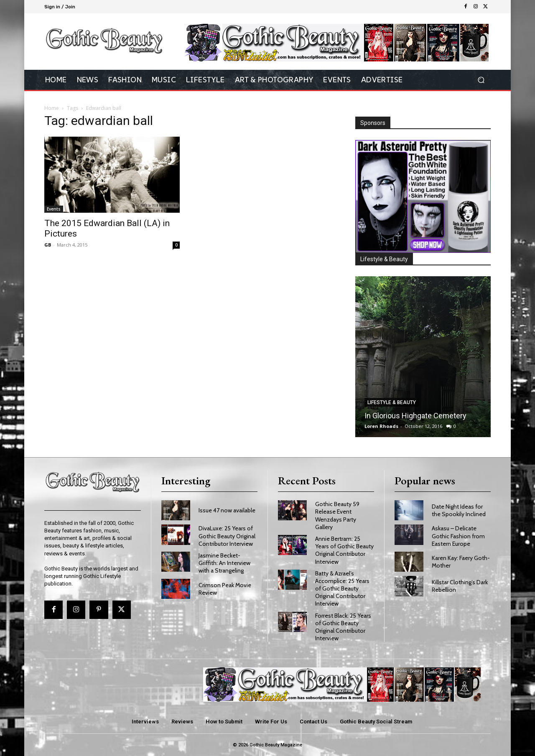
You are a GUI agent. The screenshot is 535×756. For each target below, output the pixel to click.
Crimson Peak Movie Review (225, 589)
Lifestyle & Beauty (392, 402)
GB (48, 245)
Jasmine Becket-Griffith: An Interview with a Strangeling (224, 563)
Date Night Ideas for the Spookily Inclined (459, 510)
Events (54, 209)
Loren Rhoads (381, 426)
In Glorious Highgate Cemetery (415, 416)
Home (52, 108)
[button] (481, 80)
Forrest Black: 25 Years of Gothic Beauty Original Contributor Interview (343, 627)
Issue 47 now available (227, 510)
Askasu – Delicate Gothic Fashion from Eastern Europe (458, 536)
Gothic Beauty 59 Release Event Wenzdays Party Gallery (337, 515)
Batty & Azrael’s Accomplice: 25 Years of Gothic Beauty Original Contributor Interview (342, 589)
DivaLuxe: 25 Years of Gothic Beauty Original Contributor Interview (227, 536)
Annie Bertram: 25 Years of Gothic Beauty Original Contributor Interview (344, 550)
